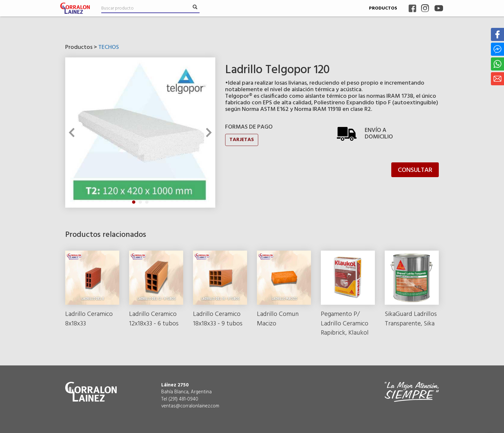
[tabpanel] (140, 133)
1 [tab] (134, 202)
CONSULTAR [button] (415, 170)
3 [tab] (147, 202)
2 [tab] (140, 202)
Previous (73, 133)
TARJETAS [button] (242, 140)
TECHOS (109, 47)
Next (207, 133)
